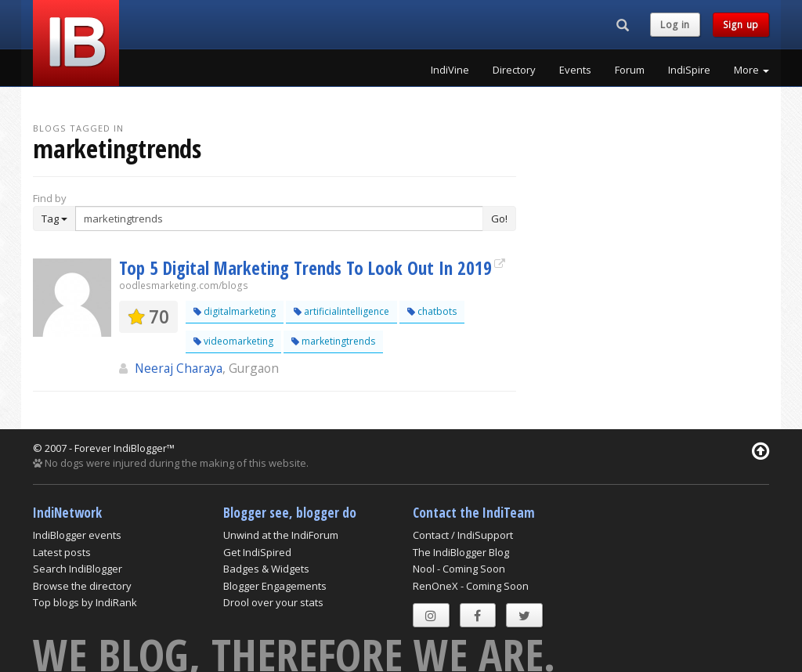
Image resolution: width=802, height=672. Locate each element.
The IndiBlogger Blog (461, 552)
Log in (675, 25)
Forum (630, 70)
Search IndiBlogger (78, 569)
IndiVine (450, 70)
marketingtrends (333, 341)
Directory (514, 70)
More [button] (751, 70)
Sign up (741, 25)
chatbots (432, 311)
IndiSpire (689, 70)
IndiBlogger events (77, 535)
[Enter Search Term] (279, 219)
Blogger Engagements (275, 586)
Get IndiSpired (257, 552)
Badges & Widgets (266, 569)
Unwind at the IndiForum (281, 535)
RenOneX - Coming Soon (471, 586)
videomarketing (233, 341)
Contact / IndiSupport (463, 535)
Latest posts (62, 552)
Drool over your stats (273, 602)
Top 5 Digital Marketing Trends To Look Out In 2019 (305, 268)
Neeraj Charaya (179, 368)
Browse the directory (82, 586)
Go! (499, 219)
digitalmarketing (235, 311)
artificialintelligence (341, 311)
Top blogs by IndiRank (85, 602)
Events (575, 70)
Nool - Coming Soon (459, 569)
